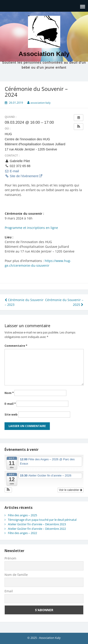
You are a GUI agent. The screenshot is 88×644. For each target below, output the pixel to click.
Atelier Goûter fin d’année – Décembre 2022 (37, 529)
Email (9, 591)
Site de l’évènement (23, 176)
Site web (11, 414)
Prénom (10, 558)
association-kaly (41, 103)
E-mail (12, 171)
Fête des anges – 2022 (22, 533)
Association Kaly (44, 54)
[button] (79, 127)
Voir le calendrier (71, 490)
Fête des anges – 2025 (22, 515)
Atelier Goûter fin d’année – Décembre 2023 (37, 524)
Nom (9, 393)
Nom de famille (16, 575)
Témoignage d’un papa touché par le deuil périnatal (42, 520)
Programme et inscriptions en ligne (31, 228)
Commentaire (16, 346)
